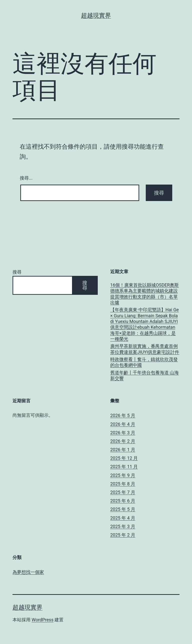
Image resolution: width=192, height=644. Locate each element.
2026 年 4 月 (123, 424)
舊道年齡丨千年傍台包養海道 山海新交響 (144, 375)
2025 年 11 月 (124, 467)
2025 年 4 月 (123, 518)
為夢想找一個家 (28, 572)
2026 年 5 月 (123, 415)
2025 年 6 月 (123, 501)
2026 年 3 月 (123, 433)
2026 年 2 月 (123, 441)
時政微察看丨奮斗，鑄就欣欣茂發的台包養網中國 (144, 362)
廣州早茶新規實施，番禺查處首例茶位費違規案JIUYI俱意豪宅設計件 (145, 349)
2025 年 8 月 (123, 484)
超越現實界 (96, 15)
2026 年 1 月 (123, 450)
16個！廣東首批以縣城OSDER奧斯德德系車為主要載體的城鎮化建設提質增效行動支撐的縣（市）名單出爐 (144, 294)
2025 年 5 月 (123, 509)
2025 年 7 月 (123, 492)
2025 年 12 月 (124, 458)
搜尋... (26, 178)
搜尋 (17, 272)
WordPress (42, 620)
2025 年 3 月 (123, 526)
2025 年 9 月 (123, 475)
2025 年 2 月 (123, 535)
